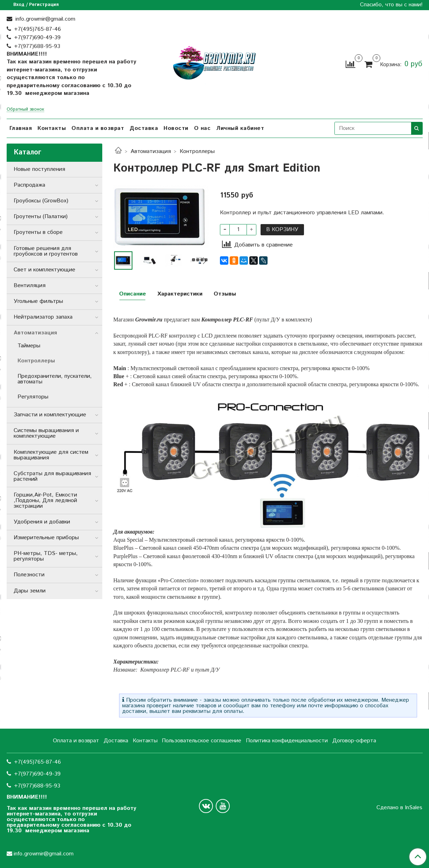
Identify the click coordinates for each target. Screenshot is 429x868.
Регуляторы (33, 397)
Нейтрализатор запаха (43, 317)
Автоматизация (151, 151)
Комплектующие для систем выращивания (51, 455)
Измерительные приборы (46, 538)
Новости (176, 128)
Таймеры (29, 346)
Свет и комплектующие (44, 270)
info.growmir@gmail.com (44, 19)
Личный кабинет (240, 128)
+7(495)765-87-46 (37, 29)
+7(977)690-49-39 (37, 38)
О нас (202, 128)
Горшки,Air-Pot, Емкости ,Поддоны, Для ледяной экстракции (45, 501)
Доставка (144, 128)
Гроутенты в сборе (38, 232)
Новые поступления (39, 169)
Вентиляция (30, 286)
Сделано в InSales (399, 808)
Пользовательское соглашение (202, 741)
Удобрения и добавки (42, 522)
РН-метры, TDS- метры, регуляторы (46, 556)
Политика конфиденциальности (287, 741)
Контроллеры (197, 151)
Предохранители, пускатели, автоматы (55, 379)
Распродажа (29, 185)
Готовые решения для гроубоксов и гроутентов (46, 251)
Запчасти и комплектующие (50, 415)
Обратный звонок (25, 110)
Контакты (52, 128)
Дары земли (30, 591)
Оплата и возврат (98, 128)
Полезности (29, 575)
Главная (21, 128)
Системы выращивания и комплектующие (46, 433)
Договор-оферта (354, 741)
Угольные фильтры (38, 301)
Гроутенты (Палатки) (41, 217)
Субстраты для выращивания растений (52, 476)
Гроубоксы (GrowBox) (41, 201)
